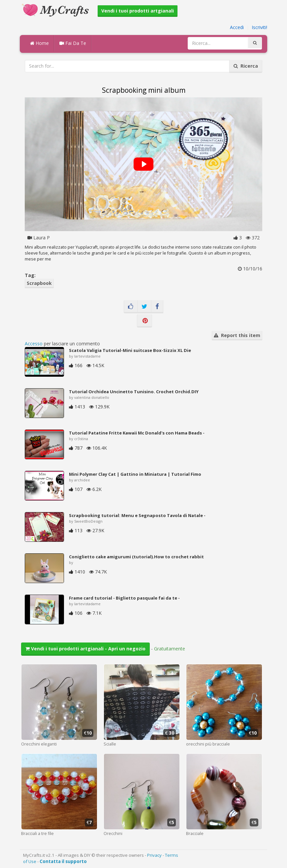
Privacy (154, 855)
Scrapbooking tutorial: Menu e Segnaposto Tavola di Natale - (137, 515)
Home (39, 43)
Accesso (34, 344)
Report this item (237, 335)
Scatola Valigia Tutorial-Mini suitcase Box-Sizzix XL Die (130, 350)
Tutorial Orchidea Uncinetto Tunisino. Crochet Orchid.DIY (134, 392)
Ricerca (246, 66)
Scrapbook (39, 283)
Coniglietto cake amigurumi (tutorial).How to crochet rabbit (136, 557)
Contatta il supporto (63, 861)
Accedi (237, 27)
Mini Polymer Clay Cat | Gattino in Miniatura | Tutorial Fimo (135, 474)
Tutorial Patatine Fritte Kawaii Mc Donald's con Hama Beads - (137, 433)
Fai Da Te (73, 43)
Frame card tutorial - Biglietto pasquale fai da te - (124, 598)
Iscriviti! (259, 27)
